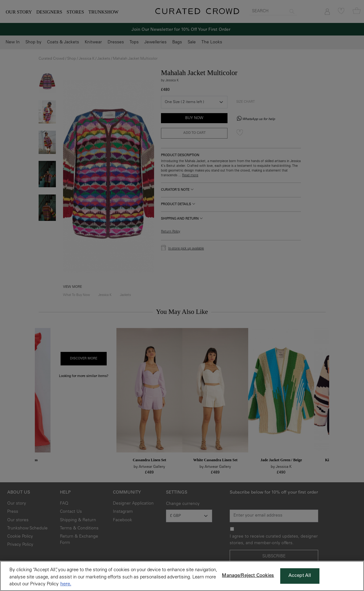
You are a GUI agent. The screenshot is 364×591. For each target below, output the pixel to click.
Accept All (300, 576)
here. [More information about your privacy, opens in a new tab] (66, 584)
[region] (182, 576)
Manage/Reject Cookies (248, 576)
